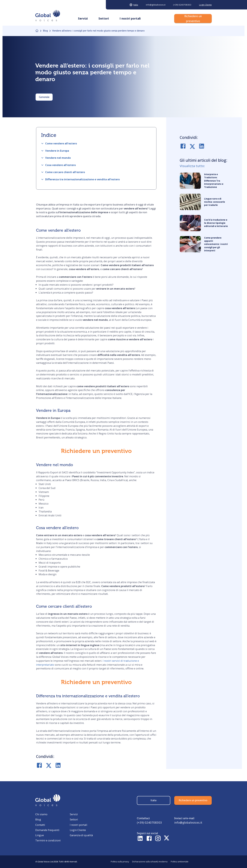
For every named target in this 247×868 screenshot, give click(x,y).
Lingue (40, 835)
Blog (38, 819)
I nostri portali (79, 825)
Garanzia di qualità (81, 835)
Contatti (40, 825)
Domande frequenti (47, 830)
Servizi (74, 814)
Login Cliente (78, 830)
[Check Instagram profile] (158, 839)
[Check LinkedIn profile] (140, 839)
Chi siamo (41, 814)
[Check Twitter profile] (167, 839)
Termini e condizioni (48, 840)
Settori (74, 819)
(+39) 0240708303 (149, 822)
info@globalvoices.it (188, 822)
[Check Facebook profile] (149, 839)
